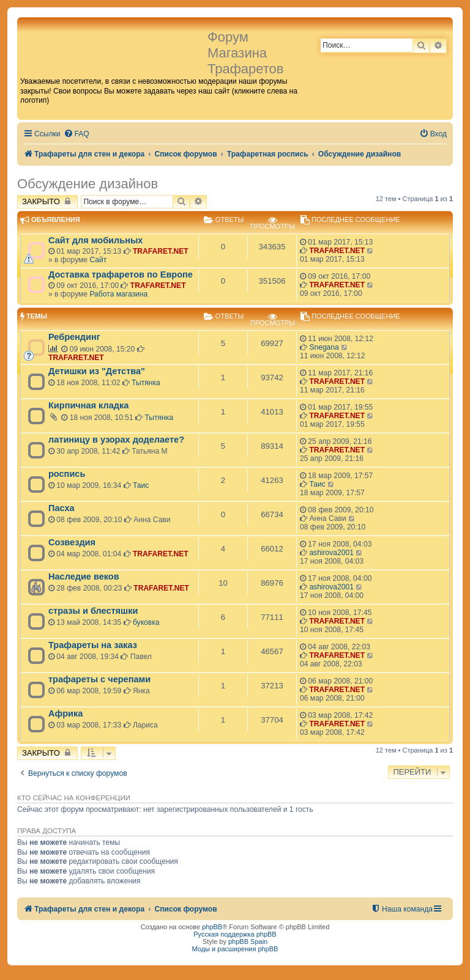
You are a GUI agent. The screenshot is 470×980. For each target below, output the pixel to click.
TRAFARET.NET (161, 251)
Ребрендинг (74, 337)
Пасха (62, 508)
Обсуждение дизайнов (88, 184)
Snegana (324, 347)
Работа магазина (118, 294)
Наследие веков (84, 577)
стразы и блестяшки (93, 611)
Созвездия (72, 542)
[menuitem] (76, 134)
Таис (141, 485)
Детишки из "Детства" (97, 371)
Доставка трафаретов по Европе (121, 274)
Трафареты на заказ (93, 645)
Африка (65, 713)
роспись (67, 474)
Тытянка (146, 383)
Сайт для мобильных (95, 240)
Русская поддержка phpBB (235, 934)
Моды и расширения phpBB (235, 949)
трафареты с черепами (99, 679)
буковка (146, 622)
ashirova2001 (331, 553)
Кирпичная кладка (88, 405)
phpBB (212, 927)
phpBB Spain (248, 941)
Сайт (98, 260)
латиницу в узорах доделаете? (116, 440)
